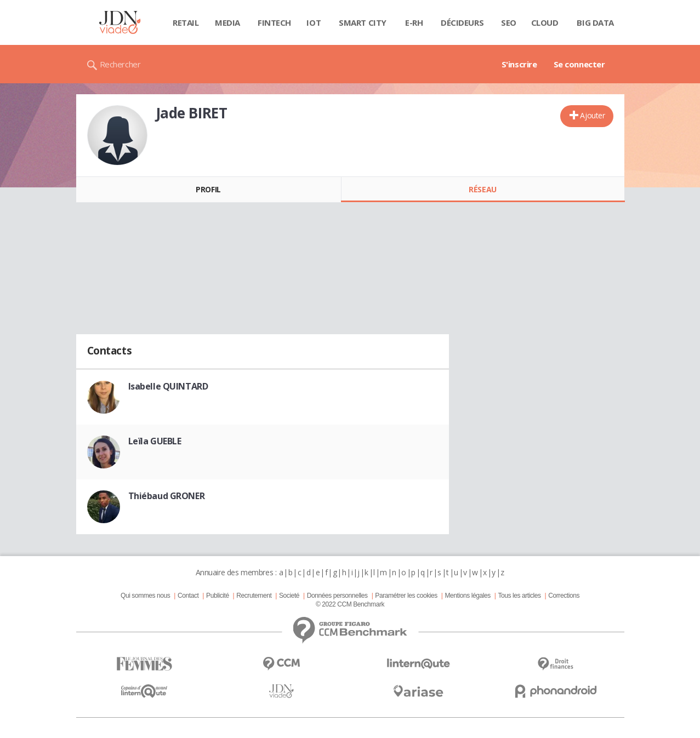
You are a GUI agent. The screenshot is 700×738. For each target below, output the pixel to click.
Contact (188, 596)
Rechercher (120, 64)
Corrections (564, 596)
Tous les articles (519, 596)
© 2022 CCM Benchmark (350, 604)
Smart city (363, 22)
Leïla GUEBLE (155, 441)
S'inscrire (519, 64)
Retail (186, 22)
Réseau (482, 189)
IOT (314, 22)
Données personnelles (337, 596)
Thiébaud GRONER (167, 496)
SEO (509, 22)
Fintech (274, 22)
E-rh (414, 22)
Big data (595, 22)
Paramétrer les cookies (406, 596)
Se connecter (579, 64)
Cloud (545, 22)
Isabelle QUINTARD (168, 386)
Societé (289, 596)
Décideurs (462, 22)
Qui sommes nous (145, 596)
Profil (208, 189)
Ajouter (592, 115)
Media (227, 22)
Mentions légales (467, 596)
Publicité (218, 596)
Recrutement (254, 596)
